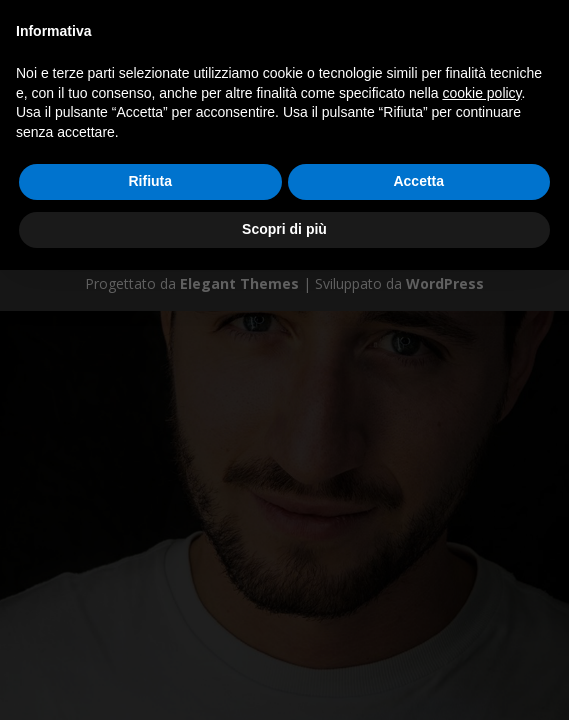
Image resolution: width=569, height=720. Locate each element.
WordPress (445, 283)
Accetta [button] (418, 181)
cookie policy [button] (481, 93)
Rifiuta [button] (150, 181)
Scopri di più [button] (284, 229)
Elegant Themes (239, 283)
